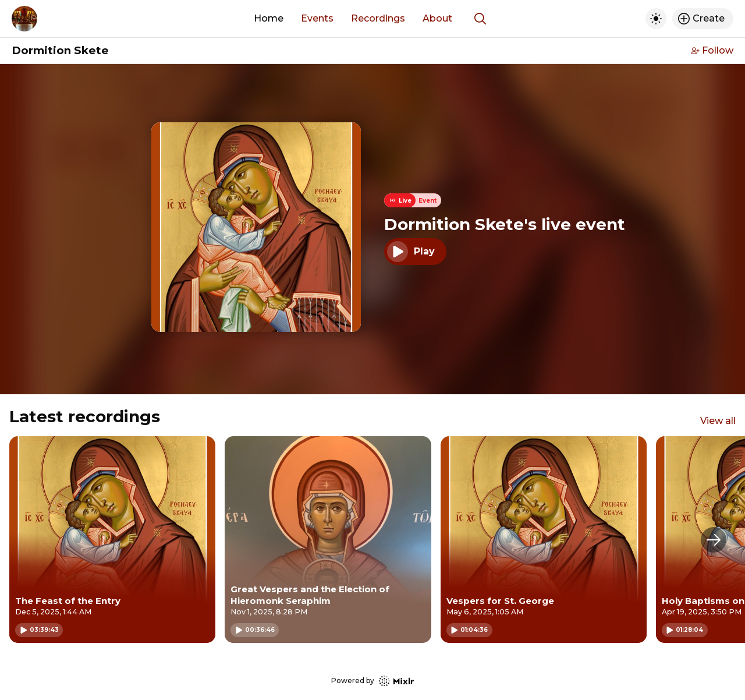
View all (718, 421)
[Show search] (480, 19)
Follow (712, 50)
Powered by (372, 681)
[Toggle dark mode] (656, 19)
